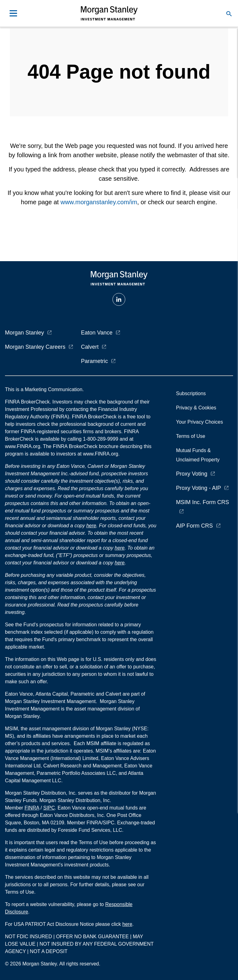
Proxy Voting (192, 474)
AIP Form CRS (194, 526)
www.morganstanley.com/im (99, 202)
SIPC (49, 808)
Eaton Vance (97, 333)
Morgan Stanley (24, 333)
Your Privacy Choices (201, 422)
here (91, 526)
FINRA (32, 808)
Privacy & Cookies (196, 408)
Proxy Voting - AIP (198, 488)
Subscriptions (191, 393)
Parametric (94, 361)
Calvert (90, 347)
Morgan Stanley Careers (35, 347)
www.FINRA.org (101, 454)
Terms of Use (191, 436)
